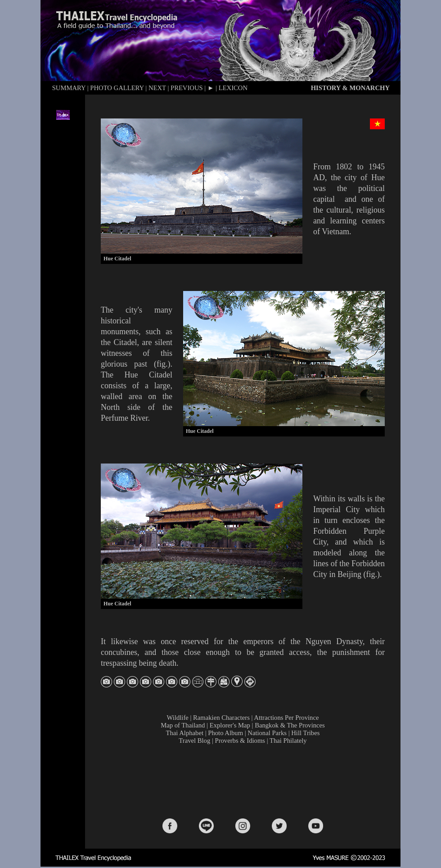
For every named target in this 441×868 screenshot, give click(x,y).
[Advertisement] (245, 781)
